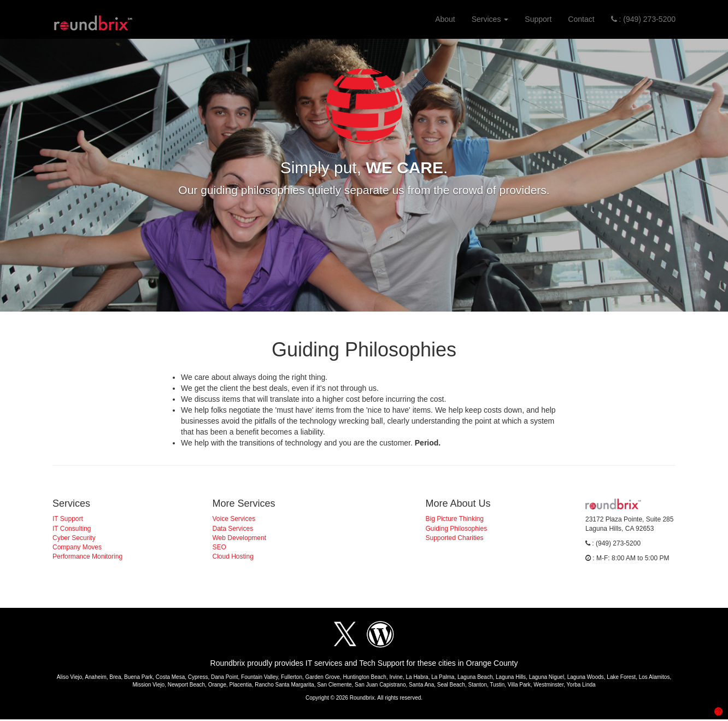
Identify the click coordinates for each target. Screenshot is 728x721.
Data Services (233, 529)
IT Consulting (72, 529)
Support (538, 19)
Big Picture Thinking (455, 519)
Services (490, 19)
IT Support (68, 519)
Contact (581, 19)
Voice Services (234, 519)
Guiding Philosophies (457, 529)
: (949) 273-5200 (643, 19)
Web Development (240, 538)
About (445, 19)
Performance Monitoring (87, 556)
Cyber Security (74, 538)
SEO (219, 547)
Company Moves (77, 547)
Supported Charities (455, 538)
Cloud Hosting (233, 556)
